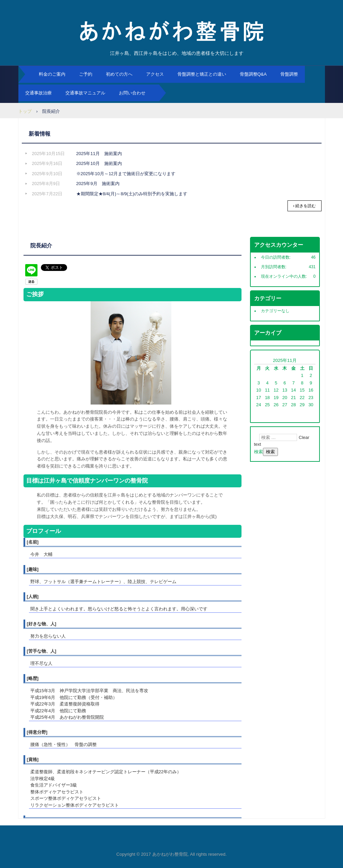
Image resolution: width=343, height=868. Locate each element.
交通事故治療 (38, 93)
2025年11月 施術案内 (99, 154)
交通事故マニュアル (85, 93)
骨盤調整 (289, 74)
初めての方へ (119, 74)
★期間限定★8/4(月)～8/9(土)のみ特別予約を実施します (132, 194)
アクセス (155, 74)
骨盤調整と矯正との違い (202, 74)
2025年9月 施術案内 (98, 184)
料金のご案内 (52, 74)
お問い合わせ (132, 93)
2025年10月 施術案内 (99, 163)
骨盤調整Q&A (253, 74)
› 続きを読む (304, 206)
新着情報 (40, 134)
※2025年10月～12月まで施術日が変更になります (126, 174)
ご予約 (86, 74)
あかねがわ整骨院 (172, 31)
